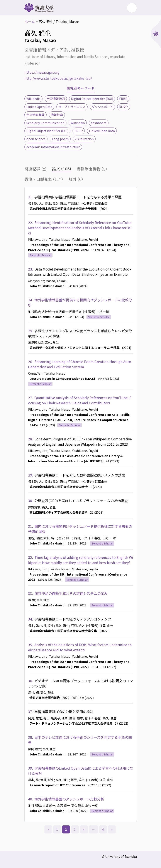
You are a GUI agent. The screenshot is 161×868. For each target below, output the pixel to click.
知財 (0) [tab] (76, 179)
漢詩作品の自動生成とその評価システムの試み (71, 593)
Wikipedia (33, 99)
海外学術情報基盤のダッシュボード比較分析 (69, 799)
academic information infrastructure (53, 147)
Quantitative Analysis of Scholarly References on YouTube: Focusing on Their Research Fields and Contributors (80, 400)
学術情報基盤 (36, 115)
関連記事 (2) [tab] (36, 169)
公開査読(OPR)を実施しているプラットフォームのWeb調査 (81, 501)
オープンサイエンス (72, 107)
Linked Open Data (39, 107)
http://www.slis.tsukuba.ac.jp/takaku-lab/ (58, 78)
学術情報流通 (56, 99)
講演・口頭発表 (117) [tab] (44, 179)
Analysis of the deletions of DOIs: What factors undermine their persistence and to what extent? (80, 647)
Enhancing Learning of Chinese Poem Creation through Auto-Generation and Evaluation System (80, 364)
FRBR (123, 99)
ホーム (30, 22)
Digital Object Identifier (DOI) (92, 99)
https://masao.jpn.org (42, 72)
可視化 (124, 107)
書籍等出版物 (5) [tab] (92, 169)
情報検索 (57, 115)
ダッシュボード (102, 107)
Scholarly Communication (45, 123)
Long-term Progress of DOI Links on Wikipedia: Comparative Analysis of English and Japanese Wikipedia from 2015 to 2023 (80, 441)
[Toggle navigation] (132, 8)
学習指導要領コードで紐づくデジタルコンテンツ (73, 619)
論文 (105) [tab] (62, 169)
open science (36, 139)
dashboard (99, 123)
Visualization (84, 139)
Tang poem (60, 139)
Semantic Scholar (40, 255)
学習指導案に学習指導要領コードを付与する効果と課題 (78, 197)
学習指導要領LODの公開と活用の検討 (64, 712)
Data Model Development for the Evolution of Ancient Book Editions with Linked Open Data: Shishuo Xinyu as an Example (80, 272)
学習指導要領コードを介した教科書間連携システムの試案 (80, 475)
